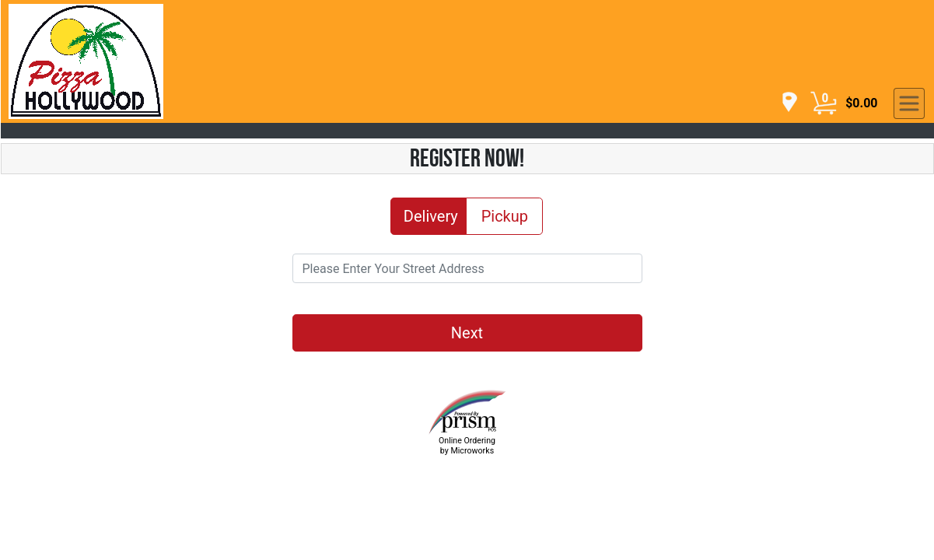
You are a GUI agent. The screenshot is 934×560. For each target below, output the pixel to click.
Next (467, 333)
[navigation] (785, 103)
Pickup (505, 215)
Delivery (431, 215)
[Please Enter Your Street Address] (467, 268)
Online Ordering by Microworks (467, 446)
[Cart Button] (824, 103)
